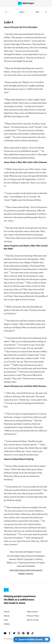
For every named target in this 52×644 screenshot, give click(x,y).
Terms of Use (33, 620)
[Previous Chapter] (6, 12)
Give (6, 620)
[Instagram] (19, 633)
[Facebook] (10, 633)
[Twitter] (14, 633)
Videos (7, 624)
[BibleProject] (26, 4)
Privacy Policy (33, 616)
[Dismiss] (15, 639)
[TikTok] (33, 633)
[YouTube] (5, 633)
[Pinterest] (23, 633)
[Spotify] (28, 633)
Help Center (32, 612)
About (7, 616)
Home (7, 612)
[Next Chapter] (46, 12)
